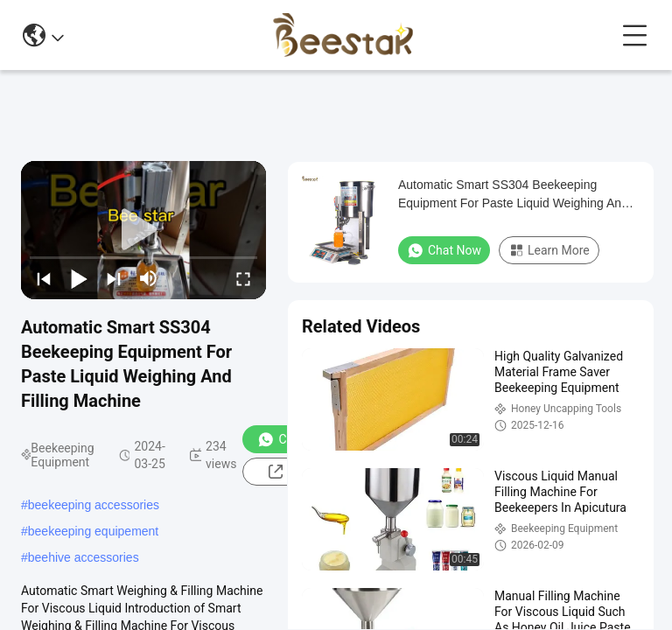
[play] (143, 230)
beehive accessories (84, 557)
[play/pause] (79, 278)
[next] (114, 278)
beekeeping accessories (94, 505)
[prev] (44, 278)
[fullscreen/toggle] (243, 278)
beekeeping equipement (93, 531)
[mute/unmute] (149, 278)
